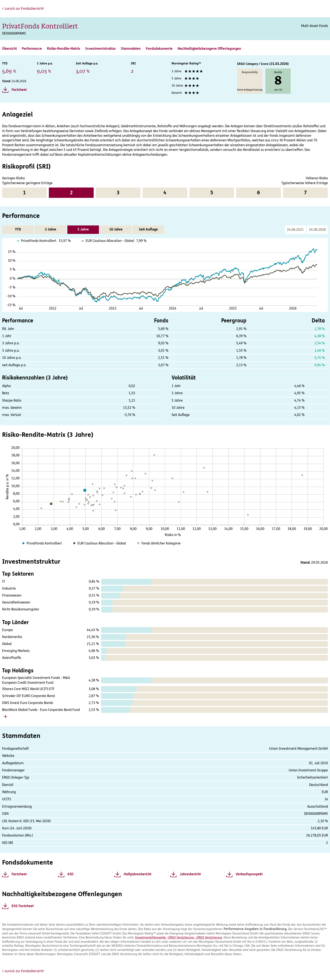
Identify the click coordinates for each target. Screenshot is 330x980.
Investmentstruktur (100, 49)
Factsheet (19, 90)
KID (71, 874)
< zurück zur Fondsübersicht (23, 9)
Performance (32, 49)
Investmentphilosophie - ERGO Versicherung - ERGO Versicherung (179, 938)
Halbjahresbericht (138, 874)
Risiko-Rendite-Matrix (64, 49)
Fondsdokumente (159, 49)
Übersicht (9, 49)
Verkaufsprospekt (249, 874)
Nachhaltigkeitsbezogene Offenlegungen (209, 49)
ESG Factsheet (23, 906)
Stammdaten (131, 49)
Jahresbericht (190, 874)
